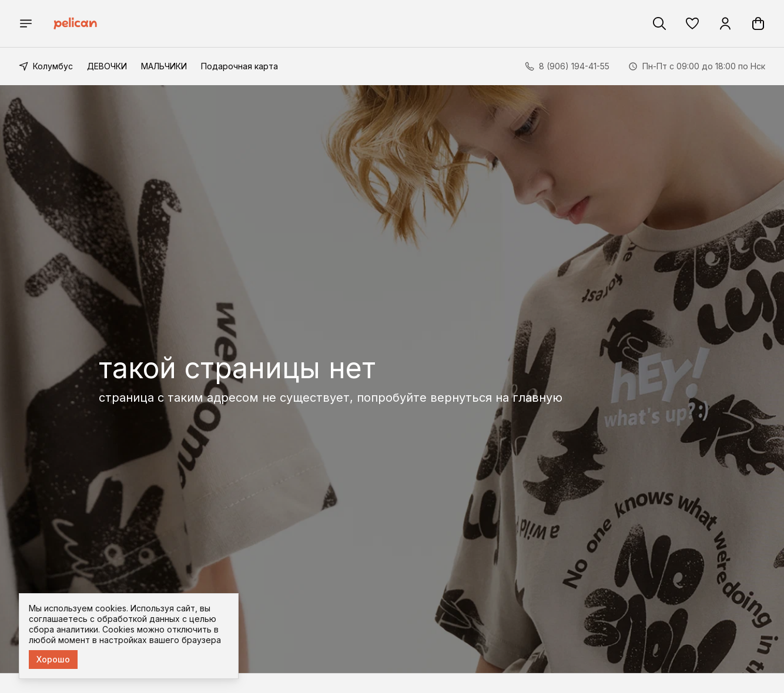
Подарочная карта (239, 66)
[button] (692, 23)
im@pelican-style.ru (597, 625)
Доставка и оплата (426, 541)
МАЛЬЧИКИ (164, 66)
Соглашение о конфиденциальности (462, 559)
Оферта (403, 594)
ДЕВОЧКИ (107, 66)
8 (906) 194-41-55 (595, 571)
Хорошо (53, 659)
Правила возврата (425, 576)
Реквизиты (409, 524)
